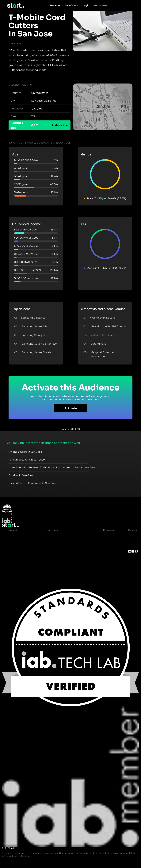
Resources (109, 530)
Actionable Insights (19, 569)
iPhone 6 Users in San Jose (25, 452)
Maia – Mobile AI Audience (23, 536)
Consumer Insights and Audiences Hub (69, 536)
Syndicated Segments (20, 552)
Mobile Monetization (58, 552)
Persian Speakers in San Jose (27, 460)
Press (131, 547)
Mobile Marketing (57, 547)
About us (133, 536)
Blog (104, 541)
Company (133, 530)
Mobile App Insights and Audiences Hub (69, 541)
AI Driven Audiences (19, 547)
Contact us (107, 552)
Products (55, 5)
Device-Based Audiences (22, 541)
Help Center (108, 558)
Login (86, 5)
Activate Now (60, 125)
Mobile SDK (14, 563)
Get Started (101, 5)
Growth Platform (17, 558)
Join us (132, 541)
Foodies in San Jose (21, 475)
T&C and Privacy (110, 547)
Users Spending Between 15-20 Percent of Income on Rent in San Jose (52, 468)
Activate (71, 408)
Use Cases (72, 5)
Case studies (108, 536)
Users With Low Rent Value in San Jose (33, 483)
